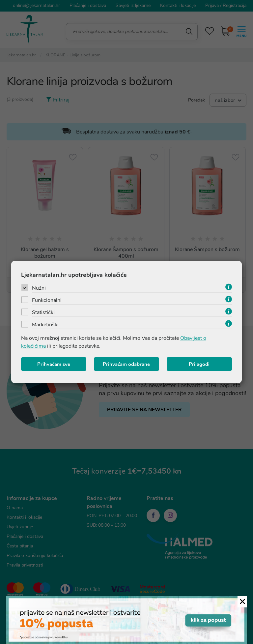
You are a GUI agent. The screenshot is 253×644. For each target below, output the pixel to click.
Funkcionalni (47, 300)
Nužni (39, 288)
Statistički (43, 312)
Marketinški (45, 325)
